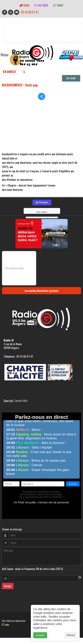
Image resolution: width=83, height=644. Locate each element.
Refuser (71, 635)
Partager (42, 203)
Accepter (40, 635)
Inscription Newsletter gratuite (42, 291)
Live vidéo (41, 5)
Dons (24, 5)
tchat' (58, 5)
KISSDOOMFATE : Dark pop (20, 85)
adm (5, 625)
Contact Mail (21, 401)
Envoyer (8, 586)
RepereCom (20, 621)
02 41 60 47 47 (30, 12)
